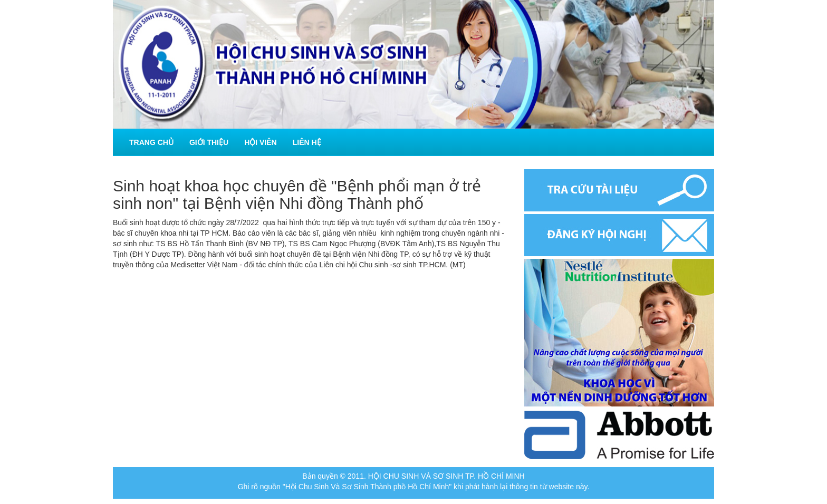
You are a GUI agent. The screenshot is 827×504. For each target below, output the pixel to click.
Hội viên (261, 142)
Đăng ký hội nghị (619, 235)
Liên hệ (307, 142)
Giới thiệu (209, 142)
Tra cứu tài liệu (619, 190)
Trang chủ (151, 142)
